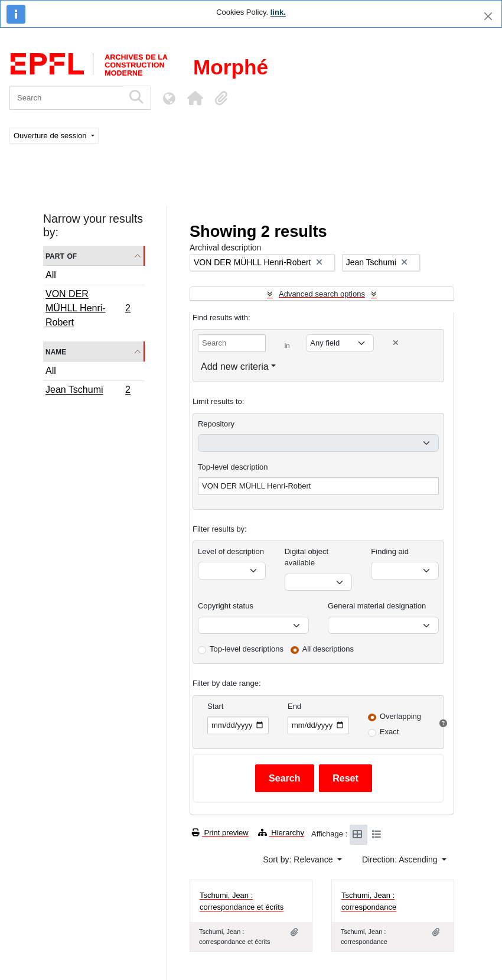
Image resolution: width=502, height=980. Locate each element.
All (51, 275)
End (294, 706)
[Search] (66, 98)
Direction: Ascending (401, 859)
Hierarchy (281, 833)
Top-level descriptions (247, 649)
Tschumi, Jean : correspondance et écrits (242, 901)
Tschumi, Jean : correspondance (369, 901)
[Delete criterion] (396, 343)
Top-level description (233, 467)
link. (278, 12)
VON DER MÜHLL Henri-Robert (88, 308)
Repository (216, 424)
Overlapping (400, 716)
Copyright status (226, 606)
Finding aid (390, 551)
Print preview (220, 833)
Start (215, 706)
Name (56, 351)
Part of (61, 255)
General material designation (377, 606)
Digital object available (307, 557)
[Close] (488, 16)
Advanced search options (322, 294)
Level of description (231, 551)
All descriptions (328, 649)
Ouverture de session (51, 136)
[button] (195, 98)
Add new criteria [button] (235, 367)
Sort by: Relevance (299, 859)
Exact (389, 732)
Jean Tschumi (88, 391)
